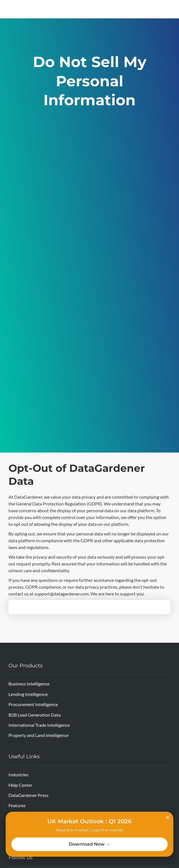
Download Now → (89, 844)
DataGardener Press (29, 795)
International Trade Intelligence (39, 725)
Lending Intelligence (28, 694)
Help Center (20, 785)
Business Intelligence (29, 684)
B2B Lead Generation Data (35, 715)
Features (17, 805)
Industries (18, 774)
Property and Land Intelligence (38, 735)
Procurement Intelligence (33, 704)
